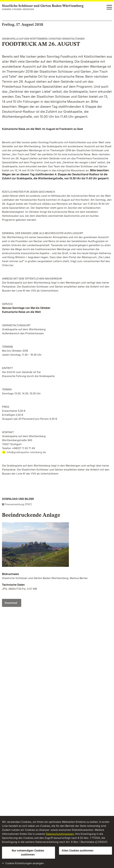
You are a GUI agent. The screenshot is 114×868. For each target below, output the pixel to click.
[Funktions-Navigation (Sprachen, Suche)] (109, 7)
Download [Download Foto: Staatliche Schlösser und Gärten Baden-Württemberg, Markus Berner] (11, 603)
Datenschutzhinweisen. (60, 834)
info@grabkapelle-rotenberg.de (26, 452)
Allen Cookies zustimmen (78, 851)
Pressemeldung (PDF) (18, 504)
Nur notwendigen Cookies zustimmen (28, 853)
